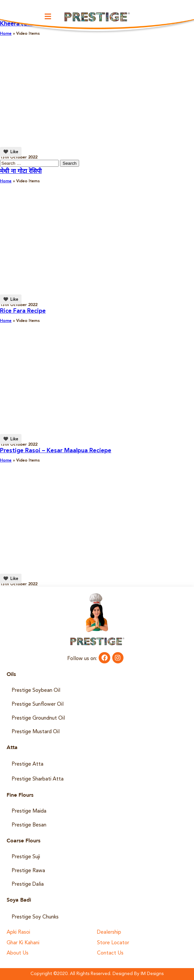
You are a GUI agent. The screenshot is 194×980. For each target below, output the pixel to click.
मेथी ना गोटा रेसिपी (21, 171)
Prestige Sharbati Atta (38, 779)
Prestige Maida (29, 811)
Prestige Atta (27, 764)
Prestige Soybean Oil (36, 690)
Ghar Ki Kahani (23, 943)
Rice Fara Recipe (23, 311)
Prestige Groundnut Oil (38, 718)
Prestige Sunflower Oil (38, 704)
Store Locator (113, 943)
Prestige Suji (26, 857)
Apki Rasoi (18, 933)
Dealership (109, 933)
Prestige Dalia (28, 884)
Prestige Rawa (28, 871)
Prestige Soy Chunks (35, 917)
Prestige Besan (29, 825)
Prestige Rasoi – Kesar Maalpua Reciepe (56, 451)
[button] (48, 16)
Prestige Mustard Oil (36, 732)
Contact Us (110, 953)
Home (6, 181)
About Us (18, 953)
